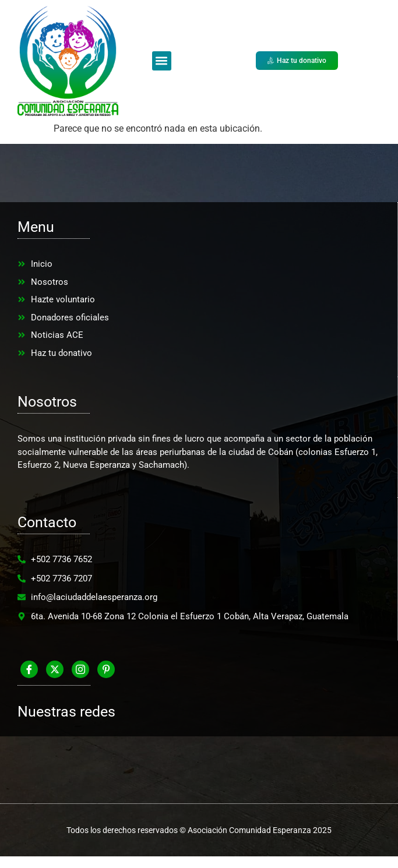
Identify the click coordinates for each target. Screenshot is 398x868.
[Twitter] (55, 669)
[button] (162, 61)
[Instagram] (80, 669)
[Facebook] (29, 669)
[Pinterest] (106, 669)
